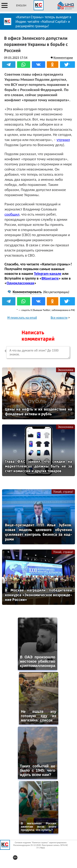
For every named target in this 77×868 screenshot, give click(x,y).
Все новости (59, 318)
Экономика (66, 370)
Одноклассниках (20, 283)
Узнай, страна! (63, 492)
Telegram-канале (48, 274)
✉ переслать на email (22, 318)
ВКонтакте (50, 278)
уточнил (63, 140)
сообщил (12, 214)
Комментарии (63, 58)
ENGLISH (21, 5)
